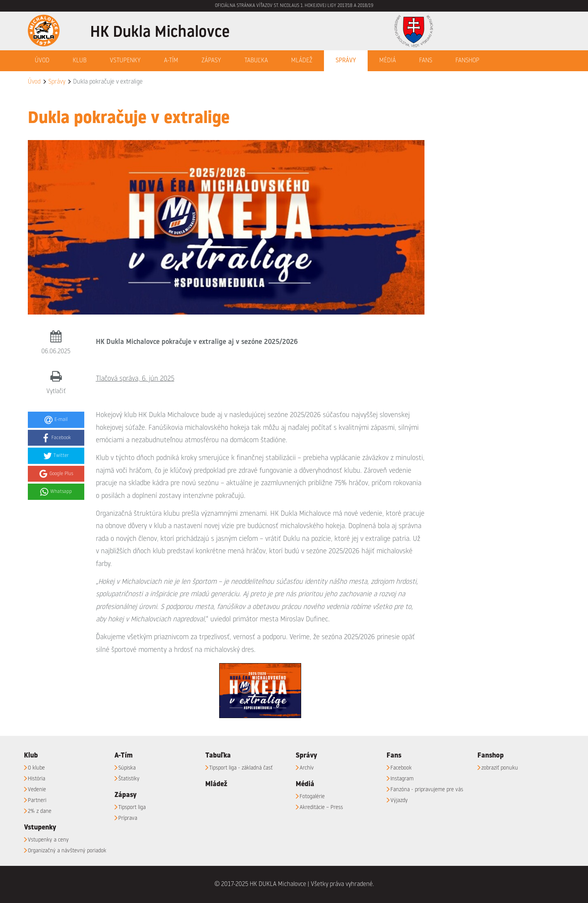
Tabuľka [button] (256, 61)
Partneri (37, 800)
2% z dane (40, 811)
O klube (36, 768)
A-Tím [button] (171, 61)
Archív (307, 768)
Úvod (42, 61)
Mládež (302, 61)
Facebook (401, 768)
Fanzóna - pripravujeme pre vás (427, 790)
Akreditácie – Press (321, 807)
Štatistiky (129, 779)
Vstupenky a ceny (48, 840)
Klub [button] (80, 61)
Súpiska (127, 768)
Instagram (402, 779)
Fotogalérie (312, 797)
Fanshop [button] (467, 61)
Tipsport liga (132, 807)
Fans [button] (426, 61)
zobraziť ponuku (500, 768)
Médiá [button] (388, 61)
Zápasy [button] (211, 61)
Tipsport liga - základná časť (241, 768)
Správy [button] (346, 61)
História (37, 779)
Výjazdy (399, 800)
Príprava (128, 818)
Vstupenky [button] (125, 61)
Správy (57, 82)
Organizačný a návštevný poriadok (67, 851)
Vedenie (37, 790)
